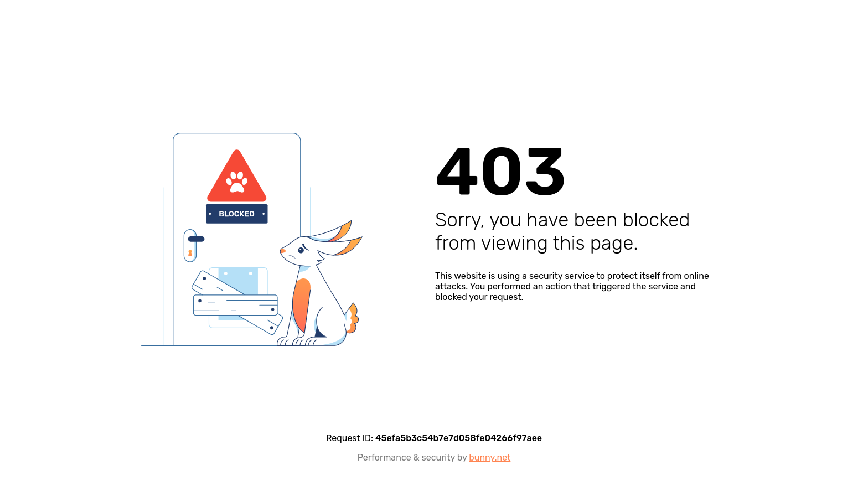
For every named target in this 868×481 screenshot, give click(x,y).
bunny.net (490, 457)
